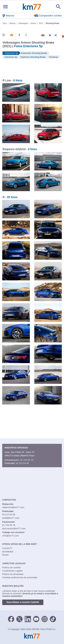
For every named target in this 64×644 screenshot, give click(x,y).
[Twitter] (19, 619)
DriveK (6, 555)
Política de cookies (11, 567)
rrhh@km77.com (10, 536)
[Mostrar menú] (5, 7)
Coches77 (7, 548)
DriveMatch (8, 552)
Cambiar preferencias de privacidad (20, 577)
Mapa (32, 456)
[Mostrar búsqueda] (58, 7)
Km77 (32, 7)
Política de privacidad (13, 574)
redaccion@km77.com (13, 507)
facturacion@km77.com (14, 529)
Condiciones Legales (13, 571)
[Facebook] (11, 619)
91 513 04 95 (22, 463)
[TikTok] (53, 619)
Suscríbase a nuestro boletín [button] (23, 602)
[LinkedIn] (28, 619)
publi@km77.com (11, 518)
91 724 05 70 (27, 460)
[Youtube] (36, 619)
